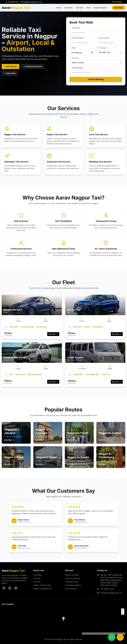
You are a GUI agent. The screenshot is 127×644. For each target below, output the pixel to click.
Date (73, 48)
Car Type (75, 58)
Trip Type (102, 48)
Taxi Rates (68, 8)
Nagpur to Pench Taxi (42, 585)
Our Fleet (37, 582)
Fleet (89, 8)
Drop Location (104, 38)
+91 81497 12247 (107, 589)
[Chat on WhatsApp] (112, 637)
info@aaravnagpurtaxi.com (111, 593)
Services (80, 8)
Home (58, 8)
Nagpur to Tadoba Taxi (43, 589)
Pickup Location (77, 38)
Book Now (119, 8)
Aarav (16, 8)
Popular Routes (101, 8)
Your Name (76, 28)
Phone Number (77, 68)
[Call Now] (120, 637)
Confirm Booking (96, 79)
